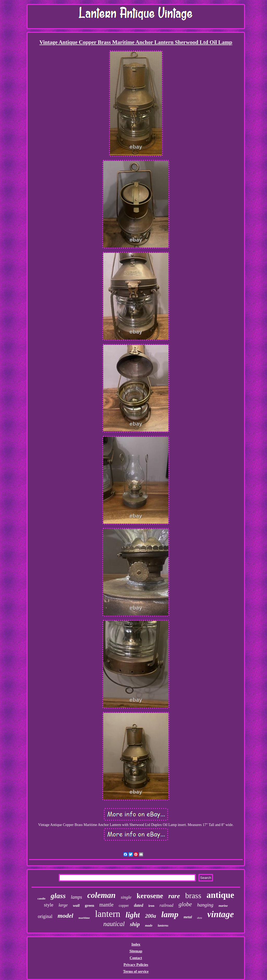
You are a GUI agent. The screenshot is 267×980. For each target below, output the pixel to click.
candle (42, 898)
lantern (108, 914)
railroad (166, 905)
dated (139, 905)
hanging (205, 905)
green (90, 905)
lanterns (163, 926)
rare (174, 896)
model (65, 916)
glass (58, 896)
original (45, 916)
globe (185, 904)
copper (124, 906)
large (63, 905)
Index (136, 944)
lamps (77, 897)
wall (76, 905)
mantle (106, 905)
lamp (170, 914)
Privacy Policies (136, 965)
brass (193, 895)
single (126, 897)
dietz (200, 918)
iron (151, 906)
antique (220, 895)
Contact (136, 958)
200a (150, 916)
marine (223, 906)
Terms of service (136, 972)
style (49, 905)
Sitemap (136, 951)
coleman (102, 895)
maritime (84, 918)
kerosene (150, 896)
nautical (114, 924)
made (149, 925)
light (133, 915)
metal (188, 917)
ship (135, 924)
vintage (221, 914)
